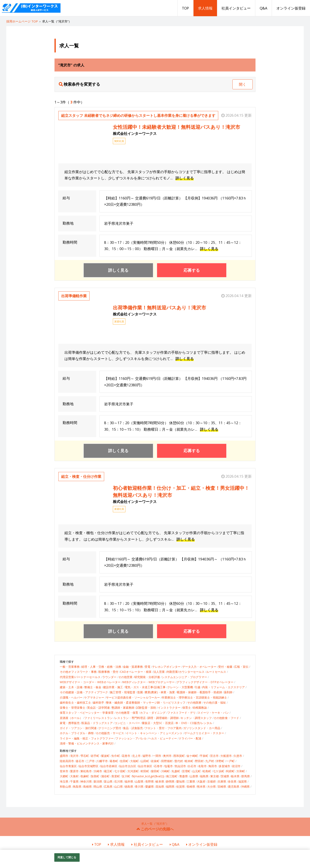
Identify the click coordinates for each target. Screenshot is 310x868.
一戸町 (230, 761)
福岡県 (170, 787)
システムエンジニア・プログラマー (184, 677)
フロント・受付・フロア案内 (163, 728)
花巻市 (126, 756)
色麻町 (85, 776)
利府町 (230, 771)
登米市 (64, 771)
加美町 (95, 776)
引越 (198, 687)
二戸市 (90, 761)
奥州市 (167, 756)
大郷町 (64, 776)
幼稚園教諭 (200, 708)
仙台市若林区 (109, 766)
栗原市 (74, 771)
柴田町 (155, 771)
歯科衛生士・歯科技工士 (75, 702)
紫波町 (105, 756)
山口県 (119, 787)
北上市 (136, 756)
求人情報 (205, 8)
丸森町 (176, 771)
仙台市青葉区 (68, 766)
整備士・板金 (93, 687)
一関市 (157, 756)
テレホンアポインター (166, 667)
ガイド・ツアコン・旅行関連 (78, 728)
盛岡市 (64, 756)
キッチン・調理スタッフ (196, 718)
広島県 (108, 787)
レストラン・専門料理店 (130, 718)
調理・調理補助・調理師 (163, 718)
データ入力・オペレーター (199, 667)
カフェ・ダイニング (153, 713)
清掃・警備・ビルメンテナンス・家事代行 (87, 743)
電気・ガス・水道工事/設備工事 (145, 687)
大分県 (212, 787)
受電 (148, 667)
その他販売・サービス (110, 733)
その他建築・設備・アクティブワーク (84, 692)
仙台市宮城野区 (89, 766)
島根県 (88, 787)
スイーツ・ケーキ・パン (213, 713)
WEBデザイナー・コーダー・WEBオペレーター (90, 682)
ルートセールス (216, 672)
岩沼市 (236, 766)
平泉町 (204, 756)
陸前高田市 (67, 761)
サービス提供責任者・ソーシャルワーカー (133, 697)
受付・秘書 (225, 667)
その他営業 (125, 677)
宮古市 (214, 756)
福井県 (129, 781)
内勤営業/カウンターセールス (185, 672)
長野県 (150, 781)
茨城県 (225, 776)
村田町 (145, 771)
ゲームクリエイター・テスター (204, 733)
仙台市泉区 (145, 766)
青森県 (184, 776)
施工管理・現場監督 (123, 692)
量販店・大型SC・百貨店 (158, 723)
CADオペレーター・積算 (136, 672)
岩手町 (95, 756)
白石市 (192, 766)
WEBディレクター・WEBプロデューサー (149, 682)
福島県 (204, 776)
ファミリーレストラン (98, 718)
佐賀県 (181, 787)
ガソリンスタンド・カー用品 (202, 728)
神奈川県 (86, 781)
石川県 (119, 781)
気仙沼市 (180, 766)
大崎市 (98, 771)
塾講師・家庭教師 (123, 708)
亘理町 (186, 771)
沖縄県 (245, 787)
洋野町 (220, 761)
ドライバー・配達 (190, 738)
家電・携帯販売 (70, 723)
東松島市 (86, 771)
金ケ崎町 (192, 756)
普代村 (179, 761)
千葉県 (74, 781)
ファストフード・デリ (182, 713)
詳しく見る (185, 178)
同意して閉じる (67, 857)
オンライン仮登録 (291, 8)
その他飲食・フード (226, 718)
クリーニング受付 (110, 728)
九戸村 (210, 761)
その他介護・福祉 (215, 702)
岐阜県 (160, 781)
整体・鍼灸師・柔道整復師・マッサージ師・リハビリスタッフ (146, 702)
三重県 (191, 781)
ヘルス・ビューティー (163, 738)
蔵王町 (108, 771)
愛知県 (181, 781)
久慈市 (238, 756)
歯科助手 (98, 702)
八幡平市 (102, 761)
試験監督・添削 (146, 708)
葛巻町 (114, 761)
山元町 (197, 771)
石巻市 (158, 766)
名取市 (202, 766)
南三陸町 (172, 776)
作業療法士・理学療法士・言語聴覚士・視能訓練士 (194, 697)
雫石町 (85, 756)
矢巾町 (116, 756)
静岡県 (170, 781)
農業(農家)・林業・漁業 (160, 692)
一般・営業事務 (70, 667)
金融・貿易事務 (133, 667)
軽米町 (189, 761)
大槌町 (135, 761)
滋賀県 (243, 781)
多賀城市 (224, 766)
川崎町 (166, 771)
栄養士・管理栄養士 (73, 708)
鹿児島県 (234, 787)
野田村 (199, 761)
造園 (140, 692)
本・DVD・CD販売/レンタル (194, 723)
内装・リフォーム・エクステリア (223, 687)
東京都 (215, 776)
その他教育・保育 (127, 713)
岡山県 (98, 787)
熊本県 (201, 787)
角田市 (213, 766)
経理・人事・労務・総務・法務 (101, 667)
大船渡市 (226, 756)
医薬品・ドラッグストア (97, 723)
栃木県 (235, 776)
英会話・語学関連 (98, 708)
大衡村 (74, 776)
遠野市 (147, 756)
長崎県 (191, 787)
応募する (192, 270)
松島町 (207, 771)
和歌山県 (65, 787)
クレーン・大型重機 (180, 687)
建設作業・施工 (113, 687)
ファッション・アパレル (131, 738)
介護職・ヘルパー (71, 697)
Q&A (263, 8)
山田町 (145, 761)
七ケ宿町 (120, 771)
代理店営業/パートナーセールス (80, 677)
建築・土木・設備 (71, 687)
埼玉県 (64, 781)
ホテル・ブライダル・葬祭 (77, 733)
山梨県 (139, 781)
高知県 (160, 787)
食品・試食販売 (133, 728)
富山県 (108, 781)
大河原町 (133, 771)
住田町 (124, 761)
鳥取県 (77, 787)
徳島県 (129, 787)
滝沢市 (74, 756)
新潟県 (98, 781)
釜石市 (80, 761)
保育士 (187, 708)
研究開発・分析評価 (147, 677)
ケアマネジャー (94, 697)
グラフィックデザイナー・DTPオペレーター (205, 682)
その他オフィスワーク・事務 (78, 672)
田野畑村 (167, 761)
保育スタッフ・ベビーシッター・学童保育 (87, 713)
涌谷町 (105, 776)
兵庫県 (222, 781)
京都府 (212, 781)
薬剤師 (228, 692)
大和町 (241, 771)
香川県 (139, 787)
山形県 (194, 776)
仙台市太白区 (128, 766)
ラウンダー (109, 677)
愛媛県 (150, 787)
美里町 (116, 776)
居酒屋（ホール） (71, 718)
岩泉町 (155, 761)
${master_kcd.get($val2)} (148, 776)
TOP (185, 8)
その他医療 (194, 702)
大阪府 (201, 781)
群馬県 (246, 776)
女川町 (126, 776)
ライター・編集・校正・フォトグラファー (87, 738)
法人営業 (159, 672)
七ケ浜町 (219, 771)
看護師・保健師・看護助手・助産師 (199, 692)
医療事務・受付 (108, 672)
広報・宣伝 (241, 667)
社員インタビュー (236, 8)
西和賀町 (179, 756)
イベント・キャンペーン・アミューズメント (154, 733)
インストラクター (169, 708)
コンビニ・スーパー (127, 723)
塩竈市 (169, 766)
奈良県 (232, 781)
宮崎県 (222, 787)
